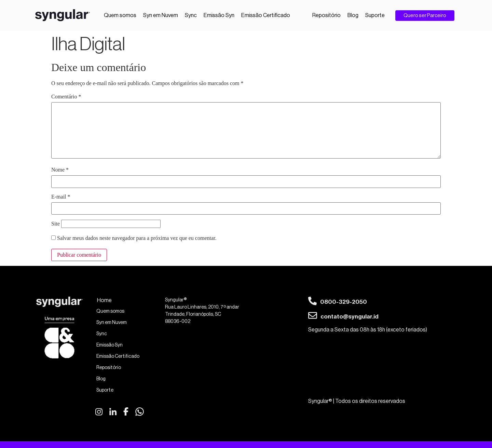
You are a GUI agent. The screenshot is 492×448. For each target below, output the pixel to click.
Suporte (375, 15)
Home (104, 300)
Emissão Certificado (266, 15)
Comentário (66, 97)
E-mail (61, 197)
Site (56, 224)
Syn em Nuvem (161, 15)
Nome (60, 170)
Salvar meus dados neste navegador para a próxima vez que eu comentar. (137, 238)
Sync (191, 15)
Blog (353, 15)
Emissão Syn (219, 15)
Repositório (326, 15)
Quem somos (120, 15)
